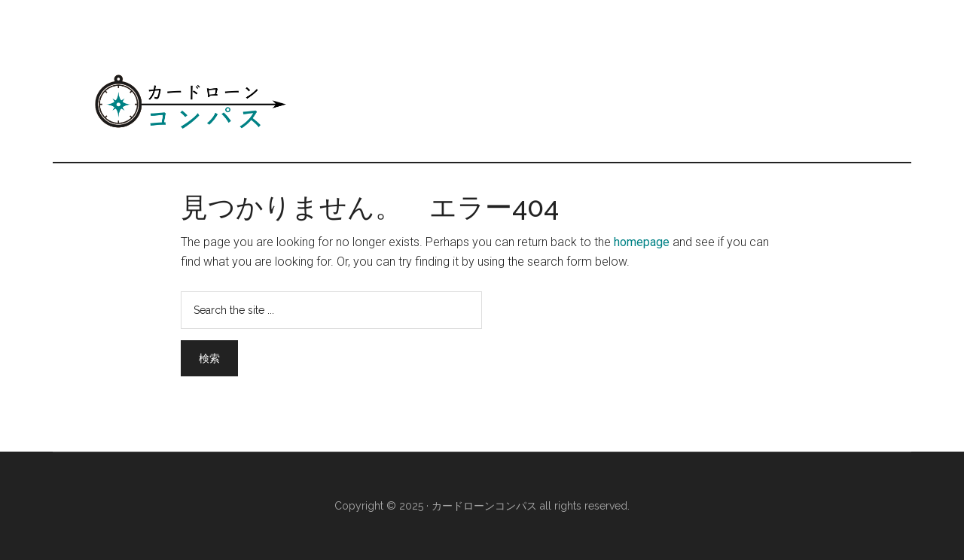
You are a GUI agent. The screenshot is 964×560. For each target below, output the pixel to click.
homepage (642, 242)
